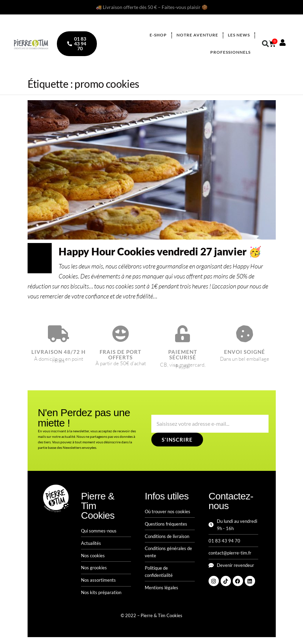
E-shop (158, 35)
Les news (239, 35)
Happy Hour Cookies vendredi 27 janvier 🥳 (160, 251)
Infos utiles (167, 496)
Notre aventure (197, 35)
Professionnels (230, 52)
